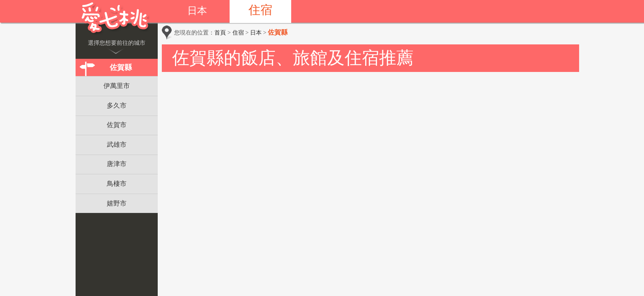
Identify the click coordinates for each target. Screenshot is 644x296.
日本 (197, 11)
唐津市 (117, 164)
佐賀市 (117, 125)
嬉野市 (117, 203)
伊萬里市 (117, 86)
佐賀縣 (121, 67)
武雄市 (117, 145)
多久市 (117, 105)
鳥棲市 (117, 184)
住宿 (260, 10)
